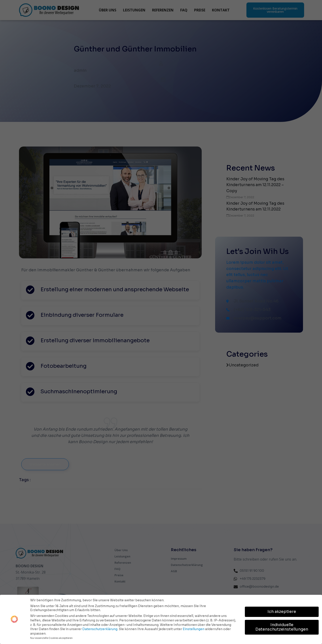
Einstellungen (194, 628)
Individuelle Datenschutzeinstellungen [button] (282, 626)
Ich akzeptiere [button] (282, 611)
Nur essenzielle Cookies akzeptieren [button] (51, 637)
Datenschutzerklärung (100, 628)
